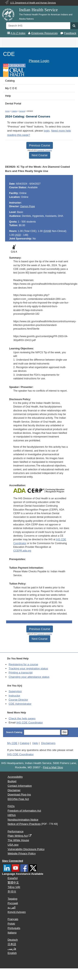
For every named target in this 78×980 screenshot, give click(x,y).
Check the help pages (22, 718)
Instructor (14, 696)
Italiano (12, 933)
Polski (11, 924)
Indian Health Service (38, 10)
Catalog (10, 81)
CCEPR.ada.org (22, 551)
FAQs (11, 806)
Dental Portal (13, 104)
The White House (18, 840)
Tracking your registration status (28, 668)
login (47, 131)
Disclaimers (48, 743)
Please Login (39, 61)
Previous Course (40, 145)
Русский (13, 903)
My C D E (11, 88)
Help (8, 96)
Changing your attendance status (29, 677)
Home (7, 111)
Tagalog (12, 899)
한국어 (12, 892)
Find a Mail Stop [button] (53, 767)
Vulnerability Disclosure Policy (26, 849)
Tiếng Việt (14, 887)
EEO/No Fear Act (18, 799)
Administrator (20, 704)
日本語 (12, 944)
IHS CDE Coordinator (30, 723)
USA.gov (13, 845)
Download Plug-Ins (19, 795)
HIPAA (12, 815)
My (12, 743)
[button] (74, 26)
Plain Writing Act (18, 836)
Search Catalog (14, 732)
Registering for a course (23, 664)
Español (13, 878)
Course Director (18, 700)
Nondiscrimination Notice (23, 820)
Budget (12, 781)
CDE (9, 54)
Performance (16, 831)
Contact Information (20, 786)
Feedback (70, 33)
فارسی (12, 949)
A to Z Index (18, 33)
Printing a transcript (21, 673)
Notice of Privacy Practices (24, 824)
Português (14, 928)
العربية (12, 907)
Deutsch (13, 940)
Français (13, 919)
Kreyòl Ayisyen (17, 912)
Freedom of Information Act (24, 811)
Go (65, 732)
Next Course (40, 155)
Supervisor (15, 691)
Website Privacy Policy (22, 853)
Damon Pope (27, 206)
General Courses (45, 150)
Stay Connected (13, 861)
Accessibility (15, 777)
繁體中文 (13, 883)
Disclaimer (14, 790)
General (22, 111)
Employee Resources (44, 33)
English (12, 953)
